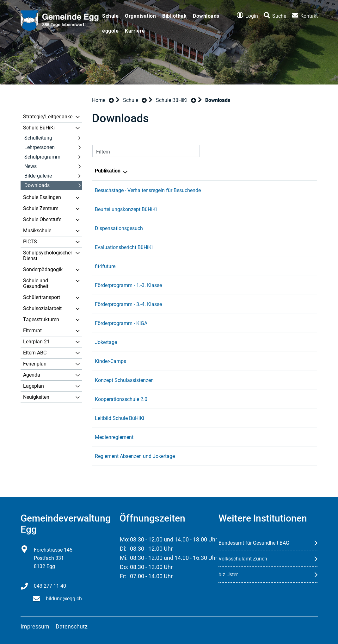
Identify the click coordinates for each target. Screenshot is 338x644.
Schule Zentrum (41, 208)
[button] (135, 100)
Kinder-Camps (111, 361)
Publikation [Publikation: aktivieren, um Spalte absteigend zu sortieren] (108, 171)
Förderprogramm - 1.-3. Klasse (128, 285)
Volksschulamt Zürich (243, 559)
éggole (110, 31)
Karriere (135, 31)
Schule (110, 16)
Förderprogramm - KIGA (121, 323)
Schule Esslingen (42, 197)
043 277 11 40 (50, 586)
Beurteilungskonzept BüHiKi (126, 209)
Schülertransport (42, 297)
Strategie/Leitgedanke (48, 117)
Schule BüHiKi (39, 128)
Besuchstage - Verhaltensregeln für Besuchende (148, 190)
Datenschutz (72, 626)
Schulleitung (38, 138)
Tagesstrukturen (41, 319)
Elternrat (32, 331)
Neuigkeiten (36, 397)
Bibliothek (174, 16)
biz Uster (228, 575)
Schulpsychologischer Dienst (48, 256)
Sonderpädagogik (43, 269)
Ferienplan (35, 364)
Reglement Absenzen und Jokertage (135, 456)
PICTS (30, 242)
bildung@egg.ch (64, 599)
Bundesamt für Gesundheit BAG (254, 543)
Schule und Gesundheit (36, 283)
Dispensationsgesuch (119, 228)
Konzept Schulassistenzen (124, 380)
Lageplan (34, 386)
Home (99, 100)
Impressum (35, 626)
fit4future (105, 266)
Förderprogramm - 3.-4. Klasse (128, 304)
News (31, 166)
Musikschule (37, 231)
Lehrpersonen (40, 147)
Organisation (140, 16)
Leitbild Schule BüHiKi (120, 418)
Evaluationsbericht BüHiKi (124, 247)
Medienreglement (114, 437)
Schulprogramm (42, 157)
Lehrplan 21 (36, 342)
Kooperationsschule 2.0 (121, 399)
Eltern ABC (35, 353)
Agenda (32, 375)
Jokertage (106, 342)
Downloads (206, 16)
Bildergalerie (38, 176)
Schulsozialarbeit (42, 308)
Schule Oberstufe (42, 219)
